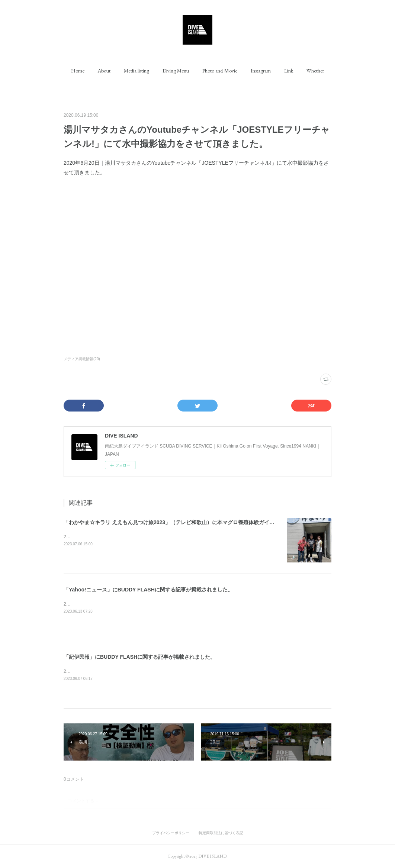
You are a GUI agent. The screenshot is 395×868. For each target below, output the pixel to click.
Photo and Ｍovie (220, 71)
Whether (315, 71)
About (104, 71)
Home (78, 71)
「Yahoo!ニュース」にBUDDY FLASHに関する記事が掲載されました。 (148, 590)
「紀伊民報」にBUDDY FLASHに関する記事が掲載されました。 (139, 657)
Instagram (261, 71)
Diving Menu (176, 71)
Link (289, 71)
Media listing (137, 71)
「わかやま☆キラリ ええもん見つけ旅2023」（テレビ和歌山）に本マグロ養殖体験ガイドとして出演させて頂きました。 (205, 522)
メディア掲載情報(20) (82, 359)
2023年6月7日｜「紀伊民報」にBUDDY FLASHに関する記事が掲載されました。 (145, 671)
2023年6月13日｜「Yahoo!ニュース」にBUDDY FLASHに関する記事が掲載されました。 (153, 604)
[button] (78, 71)
